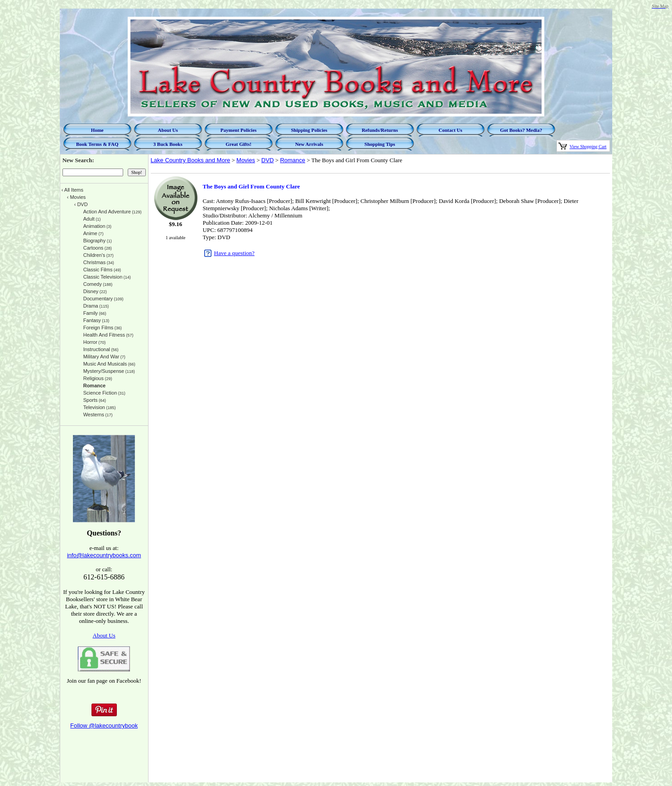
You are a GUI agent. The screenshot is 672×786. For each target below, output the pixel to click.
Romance (293, 160)
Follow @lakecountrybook (104, 726)
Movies (246, 160)
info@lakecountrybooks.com (104, 555)
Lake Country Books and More (191, 160)
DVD (267, 160)
